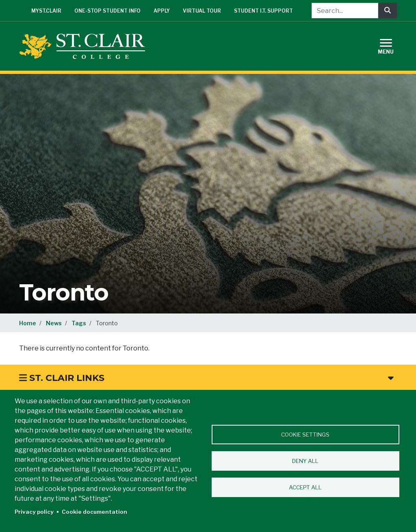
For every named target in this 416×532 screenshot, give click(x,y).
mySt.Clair (46, 11)
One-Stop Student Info (107, 11)
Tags (79, 323)
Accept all (305, 487)
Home (28, 323)
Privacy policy (34, 512)
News (54, 323)
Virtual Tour (202, 11)
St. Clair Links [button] (206, 378)
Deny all (305, 461)
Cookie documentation (94, 512)
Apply (162, 11)
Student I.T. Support (263, 11)
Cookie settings (305, 435)
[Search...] (345, 11)
